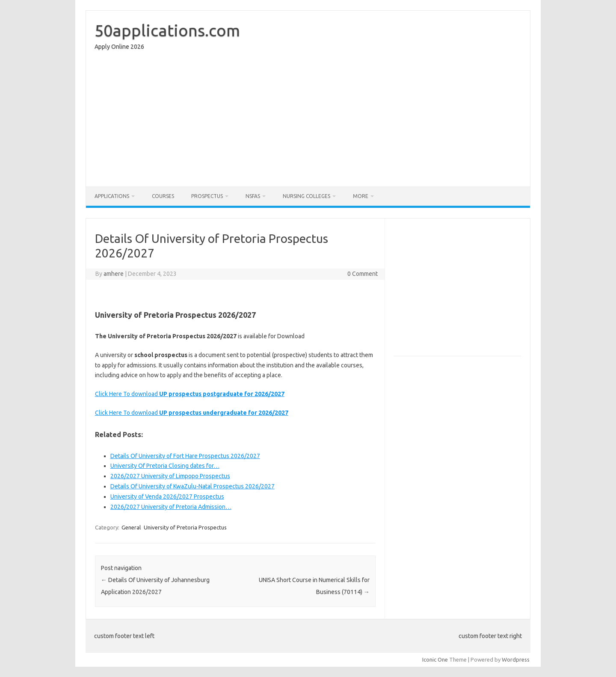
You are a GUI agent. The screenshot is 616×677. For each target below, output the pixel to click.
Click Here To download (190, 394)
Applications (112, 196)
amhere (114, 274)
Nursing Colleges (307, 196)
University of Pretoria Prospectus (185, 527)
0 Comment (363, 274)
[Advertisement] (308, 121)
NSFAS (253, 196)
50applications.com (167, 30)
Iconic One (435, 659)
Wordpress (516, 659)
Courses (163, 196)
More (361, 196)
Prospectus (207, 196)
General (131, 527)
